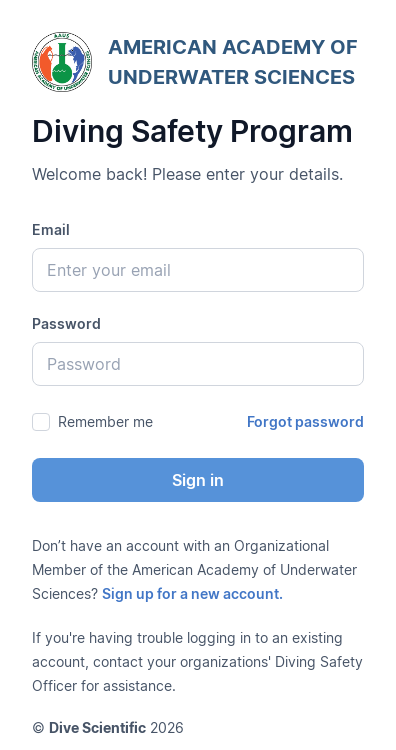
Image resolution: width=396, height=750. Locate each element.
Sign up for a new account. (192, 593)
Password (66, 323)
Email (51, 229)
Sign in (198, 480)
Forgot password (305, 421)
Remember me (105, 421)
